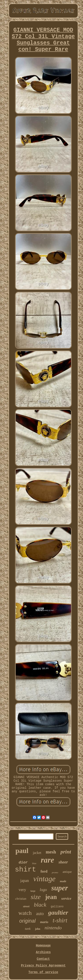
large (33, 891)
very (22, 890)
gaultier (58, 913)
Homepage (43, 946)
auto (40, 914)
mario (44, 922)
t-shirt (60, 920)
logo (43, 890)
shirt (25, 870)
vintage (44, 879)
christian (21, 899)
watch (25, 913)
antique (67, 872)
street (26, 906)
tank (28, 929)
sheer (63, 862)
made (63, 881)
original (27, 921)
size (36, 897)
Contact (43, 959)
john (38, 929)
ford (44, 871)
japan (25, 881)
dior (23, 862)
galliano (57, 907)
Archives (43, 952)
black (40, 905)
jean (51, 897)
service (66, 899)
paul (22, 851)
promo (55, 872)
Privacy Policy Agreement (43, 966)
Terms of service (43, 972)
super (60, 888)
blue (34, 863)
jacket (37, 853)
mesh (51, 852)
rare (47, 860)
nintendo (53, 928)
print (66, 852)
